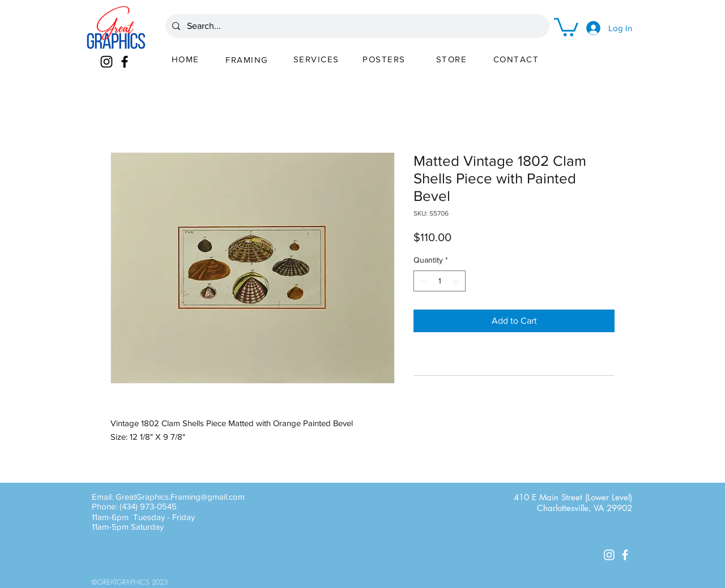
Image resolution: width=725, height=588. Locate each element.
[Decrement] (422, 281)
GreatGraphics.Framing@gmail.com (180, 497)
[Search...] (356, 26)
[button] (566, 26)
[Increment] (457, 281)
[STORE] (453, 59)
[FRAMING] (248, 59)
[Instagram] (106, 62)
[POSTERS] (385, 59)
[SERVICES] (317, 59)
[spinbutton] (440, 281)
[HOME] (186, 59)
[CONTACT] (517, 59)
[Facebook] (125, 62)
